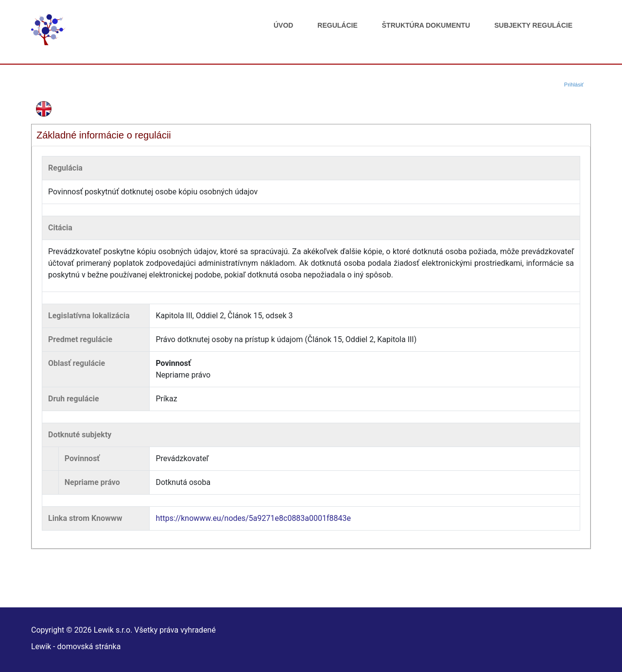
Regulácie (337, 25)
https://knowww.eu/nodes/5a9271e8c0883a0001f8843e (253, 518)
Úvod (283, 25)
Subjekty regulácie (533, 25)
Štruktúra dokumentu (426, 25)
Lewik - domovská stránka (76, 646)
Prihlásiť (574, 85)
